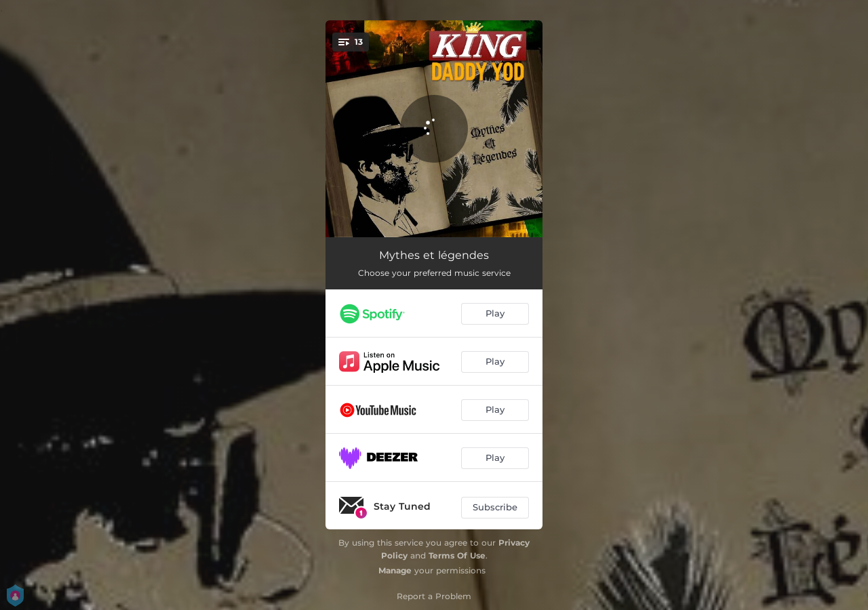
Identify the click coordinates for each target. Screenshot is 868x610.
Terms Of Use (457, 555)
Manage (395, 570)
